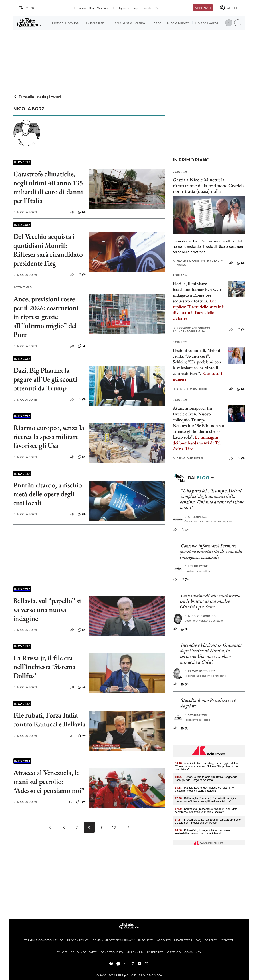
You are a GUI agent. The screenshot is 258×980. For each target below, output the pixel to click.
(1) (184, 629)
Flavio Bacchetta (200, 671)
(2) (82, 346)
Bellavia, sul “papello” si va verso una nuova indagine (47, 610)
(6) (82, 736)
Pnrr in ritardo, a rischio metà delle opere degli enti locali (48, 494)
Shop (135, 8)
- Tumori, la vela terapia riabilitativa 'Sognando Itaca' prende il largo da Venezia (206, 779)
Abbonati (203, 8)
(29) (81, 802)
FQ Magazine (121, 8)
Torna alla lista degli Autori (37, 96)
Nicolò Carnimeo (200, 616)
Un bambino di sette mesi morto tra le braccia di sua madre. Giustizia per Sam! (210, 601)
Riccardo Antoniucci (191, 328)
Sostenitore (196, 566)
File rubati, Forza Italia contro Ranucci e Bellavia (49, 720)
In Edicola (80, 8)
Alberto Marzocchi (190, 389)
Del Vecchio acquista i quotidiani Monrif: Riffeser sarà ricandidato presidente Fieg (48, 250)
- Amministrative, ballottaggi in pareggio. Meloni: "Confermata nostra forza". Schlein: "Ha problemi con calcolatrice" (207, 766)
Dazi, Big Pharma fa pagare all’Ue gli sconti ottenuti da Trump (45, 379)
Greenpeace (196, 517)
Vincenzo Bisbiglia (189, 331)
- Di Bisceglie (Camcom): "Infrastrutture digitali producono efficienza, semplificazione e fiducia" (206, 800)
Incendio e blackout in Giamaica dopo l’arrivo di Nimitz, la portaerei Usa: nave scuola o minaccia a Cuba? (211, 653)
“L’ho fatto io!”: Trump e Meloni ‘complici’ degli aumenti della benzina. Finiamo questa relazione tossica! (212, 499)
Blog (91, 8)
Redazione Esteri (188, 458)
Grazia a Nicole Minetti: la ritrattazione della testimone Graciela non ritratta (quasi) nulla (209, 185)
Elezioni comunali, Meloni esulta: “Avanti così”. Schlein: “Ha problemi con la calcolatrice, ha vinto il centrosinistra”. (198, 365)
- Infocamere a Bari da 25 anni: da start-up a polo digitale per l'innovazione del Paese (208, 821)
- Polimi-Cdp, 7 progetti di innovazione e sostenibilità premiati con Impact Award (202, 832)
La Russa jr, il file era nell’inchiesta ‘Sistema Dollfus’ (45, 667)
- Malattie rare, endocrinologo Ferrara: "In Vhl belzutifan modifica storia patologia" (205, 789)
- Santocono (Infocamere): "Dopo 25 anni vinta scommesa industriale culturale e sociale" (206, 811)
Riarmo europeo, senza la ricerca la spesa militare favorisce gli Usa (49, 437)
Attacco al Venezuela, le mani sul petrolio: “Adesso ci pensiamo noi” (49, 781)
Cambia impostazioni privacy (114, 940)
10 (114, 827)
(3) (82, 687)
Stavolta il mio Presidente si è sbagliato (208, 703)
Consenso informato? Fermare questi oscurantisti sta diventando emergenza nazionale (211, 551)
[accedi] (230, 8)
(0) (82, 212)
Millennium (103, 8)
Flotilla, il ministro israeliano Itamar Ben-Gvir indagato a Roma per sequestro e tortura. (197, 292)
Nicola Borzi (25, 212)
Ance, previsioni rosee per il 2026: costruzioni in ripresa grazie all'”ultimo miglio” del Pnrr (46, 317)
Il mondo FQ (150, 8)
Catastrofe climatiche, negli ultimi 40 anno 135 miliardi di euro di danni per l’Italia (48, 187)
